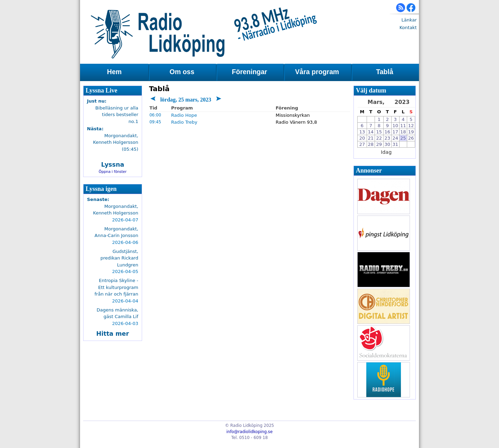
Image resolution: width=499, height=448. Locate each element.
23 (388, 138)
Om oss (182, 72)
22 (379, 138)
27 (362, 144)
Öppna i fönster (113, 172)
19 (411, 132)
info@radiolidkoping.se (249, 432)
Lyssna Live (102, 90)
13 (362, 132)
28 (371, 144)
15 (379, 132)
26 (411, 138)
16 (388, 132)
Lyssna (113, 165)
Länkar (409, 20)
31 (395, 144)
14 (371, 132)
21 (371, 138)
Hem (114, 72)
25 (403, 138)
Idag (386, 152)
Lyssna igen (101, 189)
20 (362, 138)
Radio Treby (184, 122)
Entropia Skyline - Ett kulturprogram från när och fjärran (116, 287)
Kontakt (408, 28)
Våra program (317, 72)
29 (379, 144)
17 (395, 132)
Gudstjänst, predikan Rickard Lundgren (119, 258)
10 (395, 126)
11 (403, 126)
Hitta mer (113, 334)
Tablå (384, 72)
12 (411, 126)
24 (395, 138)
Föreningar (249, 72)
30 (388, 144)
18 (403, 132)
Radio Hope (184, 115)
